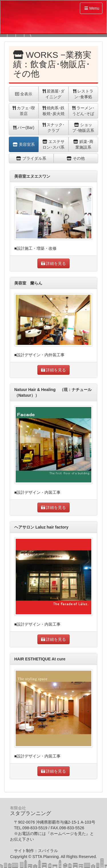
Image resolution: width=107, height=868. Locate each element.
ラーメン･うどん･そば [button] (83, 111)
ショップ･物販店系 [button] (83, 128)
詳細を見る (54, 263)
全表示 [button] (24, 94)
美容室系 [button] (24, 144)
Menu (92, 8)
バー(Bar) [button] (24, 128)
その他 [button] (76, 158)
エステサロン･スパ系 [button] (53, 144)
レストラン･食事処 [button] (83, 94)
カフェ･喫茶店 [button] (24, 111)
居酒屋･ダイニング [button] (54, 94)
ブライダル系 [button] (31, 158)
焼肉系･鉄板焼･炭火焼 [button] (54, 111)
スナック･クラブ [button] (54, 128)
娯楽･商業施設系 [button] (83, 144)
